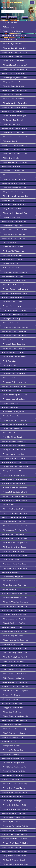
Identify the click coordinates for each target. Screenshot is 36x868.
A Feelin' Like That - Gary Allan (13, 644)
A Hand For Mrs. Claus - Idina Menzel (15, 864)
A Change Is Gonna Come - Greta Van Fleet (17, 331)
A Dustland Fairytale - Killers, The (14, 615)
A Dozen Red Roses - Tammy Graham (16, 585)
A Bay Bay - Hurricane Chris (12, 82)
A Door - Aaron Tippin (10, 581)
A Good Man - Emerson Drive (13, 797)
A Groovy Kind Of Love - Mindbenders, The (17, 839)
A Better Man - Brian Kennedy (13, 120)
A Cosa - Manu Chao (10, 433)
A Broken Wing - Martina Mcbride (14, 221)
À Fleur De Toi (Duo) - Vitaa (12, 704)
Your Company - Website (12, 2)
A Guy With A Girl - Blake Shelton (14, 856)
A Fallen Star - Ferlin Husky (12, 627)
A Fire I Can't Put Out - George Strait (15, 682)
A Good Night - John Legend (12, 801)
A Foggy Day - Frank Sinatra (12, 712)
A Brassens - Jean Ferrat (11, 217)
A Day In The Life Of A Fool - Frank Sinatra (17, 513)
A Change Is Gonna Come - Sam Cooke (16, 340)
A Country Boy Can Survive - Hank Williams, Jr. (19, 441)
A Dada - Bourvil (8, 505)
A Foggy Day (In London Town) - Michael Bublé (19, 716)
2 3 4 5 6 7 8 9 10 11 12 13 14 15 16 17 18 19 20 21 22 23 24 (25, 18)
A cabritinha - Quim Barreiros (12, 247)
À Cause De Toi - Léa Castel (12, 268)
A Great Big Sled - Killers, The (13, 822)
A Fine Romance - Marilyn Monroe (14, 678)
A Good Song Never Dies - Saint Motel (16, 809)
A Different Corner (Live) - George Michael (17, 547)
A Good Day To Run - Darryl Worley (15, 784)
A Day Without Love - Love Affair (14, 522)
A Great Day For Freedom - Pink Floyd (16, 826)
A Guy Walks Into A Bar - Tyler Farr (14, 851)
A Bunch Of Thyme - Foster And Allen (15, 230)
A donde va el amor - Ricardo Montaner (16, 568)
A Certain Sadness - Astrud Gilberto (15, 293)
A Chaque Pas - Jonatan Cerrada (14, 357)
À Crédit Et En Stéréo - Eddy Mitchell (15, 488)
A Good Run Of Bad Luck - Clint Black (15, 805)
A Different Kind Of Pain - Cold (13, 551)
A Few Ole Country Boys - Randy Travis (16, 657)
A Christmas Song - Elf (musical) (14, 374)
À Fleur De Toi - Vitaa (10, 699)
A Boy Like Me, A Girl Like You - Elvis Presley (18, 196)
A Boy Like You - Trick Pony (12, 209)
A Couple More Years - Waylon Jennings (16, 462)
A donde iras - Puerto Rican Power (14, 564)
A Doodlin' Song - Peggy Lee (12, 577)
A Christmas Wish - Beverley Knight (15, 382)
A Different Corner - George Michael (15, 543)
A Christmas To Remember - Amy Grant (16, 378)
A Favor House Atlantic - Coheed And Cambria (18, 640)
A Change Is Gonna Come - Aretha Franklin (17, 327)
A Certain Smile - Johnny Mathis (13, 298)
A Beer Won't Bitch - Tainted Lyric (14, 116)
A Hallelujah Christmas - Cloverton (14, 860)
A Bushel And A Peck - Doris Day (14, 234)
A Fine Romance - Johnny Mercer (14, 674)
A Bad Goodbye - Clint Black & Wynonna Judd (18, 48)
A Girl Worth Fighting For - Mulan (14, 771)
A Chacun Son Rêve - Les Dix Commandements (19, 314)
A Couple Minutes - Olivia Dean (13, 454)
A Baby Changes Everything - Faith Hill (16, 35)
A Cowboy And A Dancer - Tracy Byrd (15, 479)
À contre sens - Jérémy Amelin (13, 412)
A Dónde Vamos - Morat (11, 572)
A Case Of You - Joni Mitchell (12, 259)
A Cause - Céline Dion (10, 264)
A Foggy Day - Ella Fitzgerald (12, 708)
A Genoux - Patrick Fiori (11, 754)
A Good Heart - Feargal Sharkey (13, 788)
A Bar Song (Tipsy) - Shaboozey (13, 73)
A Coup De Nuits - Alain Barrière (13, 450)
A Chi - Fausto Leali (9, 361)
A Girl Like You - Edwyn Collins (13, 763)
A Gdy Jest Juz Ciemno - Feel (13, 750)
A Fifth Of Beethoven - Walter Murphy (15, 665)
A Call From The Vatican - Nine (13, 251)
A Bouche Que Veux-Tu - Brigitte (14, 183)
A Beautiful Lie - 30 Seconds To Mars (15, 90)
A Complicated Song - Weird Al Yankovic (16, 395)
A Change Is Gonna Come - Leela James (16, 336)
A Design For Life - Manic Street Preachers (17, 539)
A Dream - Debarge (9, 589)
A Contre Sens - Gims (10, 407)
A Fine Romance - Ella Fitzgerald (14, 670)
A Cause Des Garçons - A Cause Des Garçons (18, 272)
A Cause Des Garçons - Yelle (12, 276)
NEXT (31, 18)
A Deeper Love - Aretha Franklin (13, 534)
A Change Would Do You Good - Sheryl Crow (18, 353)
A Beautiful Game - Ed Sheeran (13, 86)
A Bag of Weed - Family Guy (12, 57)
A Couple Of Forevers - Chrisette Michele (16, 471)
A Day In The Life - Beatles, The (13, 509)
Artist (13, 8)
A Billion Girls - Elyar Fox (11, 158)
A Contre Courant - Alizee (11, 403)
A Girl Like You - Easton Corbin (13, 758)
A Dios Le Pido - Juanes (11, 560)
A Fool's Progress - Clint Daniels (13, 733)
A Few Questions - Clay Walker (13, 661)
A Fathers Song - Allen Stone (12, 636)
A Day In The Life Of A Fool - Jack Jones (16, 517)
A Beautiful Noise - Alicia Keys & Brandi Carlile (18, 107)
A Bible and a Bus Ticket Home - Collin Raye (18, 137)
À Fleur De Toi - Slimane (11, 695)
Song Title (6, 8)
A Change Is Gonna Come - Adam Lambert (17, 323)
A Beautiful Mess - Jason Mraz (13, 99)
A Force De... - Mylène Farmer (13, 737)
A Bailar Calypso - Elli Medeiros (13, 61)
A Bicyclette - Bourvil (9, 141)
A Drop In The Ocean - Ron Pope (14, 611)
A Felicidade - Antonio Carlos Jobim (15, 649)
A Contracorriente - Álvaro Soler (13, 399)
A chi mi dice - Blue (9, 365)
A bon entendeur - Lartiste (11, 175)
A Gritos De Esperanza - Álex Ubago (15, 835)
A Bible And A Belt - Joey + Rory (13, 133)
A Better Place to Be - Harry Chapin (15, 128)
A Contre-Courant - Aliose (11, 416)
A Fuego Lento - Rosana (11, 746)
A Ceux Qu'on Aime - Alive (11, 306)
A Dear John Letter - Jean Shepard (14, 526)
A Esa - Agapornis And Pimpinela (14, 619)
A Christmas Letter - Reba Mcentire (14, 369)
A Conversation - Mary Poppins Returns (16, 420)
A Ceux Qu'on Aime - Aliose (12, 302)
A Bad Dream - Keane (10, 40)
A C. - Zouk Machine (9, 243)
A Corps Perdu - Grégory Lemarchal (15, 424)
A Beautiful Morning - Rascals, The (14, 103)
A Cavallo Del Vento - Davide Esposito (16, 285)
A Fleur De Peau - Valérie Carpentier (15, 691)
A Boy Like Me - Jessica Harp (13, 192)
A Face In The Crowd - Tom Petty (14, 623)
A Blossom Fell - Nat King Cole (13, 171)
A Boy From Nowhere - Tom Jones (14, 188)
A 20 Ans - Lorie (8, 27)
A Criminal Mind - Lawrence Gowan (14, 501)
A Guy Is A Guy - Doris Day (12, 847)
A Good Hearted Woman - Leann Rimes (16, 792)
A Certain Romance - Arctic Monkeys (15, 289)
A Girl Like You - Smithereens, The (14, 767)
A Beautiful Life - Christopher (12, 95)
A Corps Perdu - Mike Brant (12, 429)
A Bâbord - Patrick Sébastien (12, 31)
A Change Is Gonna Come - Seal (14, 344)
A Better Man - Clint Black (11, 124)
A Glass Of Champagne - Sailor (13, 780)
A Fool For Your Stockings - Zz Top (14, 720)
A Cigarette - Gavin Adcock (12, 391)
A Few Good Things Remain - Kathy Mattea (17, 653)
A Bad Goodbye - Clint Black (12, 44)
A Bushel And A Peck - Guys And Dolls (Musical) (19, 238)
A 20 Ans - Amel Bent (10, 23)
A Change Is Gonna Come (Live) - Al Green (17, 348)
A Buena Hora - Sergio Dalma (13, 226)
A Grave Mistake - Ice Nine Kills (13, 818)
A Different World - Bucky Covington (15, 556)
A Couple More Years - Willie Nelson (15, 467)
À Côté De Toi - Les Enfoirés (12, 437)
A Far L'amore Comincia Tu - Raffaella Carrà (18, 632)
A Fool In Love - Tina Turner (12, 725)
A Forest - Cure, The (9, 742)
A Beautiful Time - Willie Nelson (13, 111)
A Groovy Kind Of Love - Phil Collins (15, 843)
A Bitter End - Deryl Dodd (11, 166)
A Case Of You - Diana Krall (12, 255)
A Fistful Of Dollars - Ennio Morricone (15, 687)
